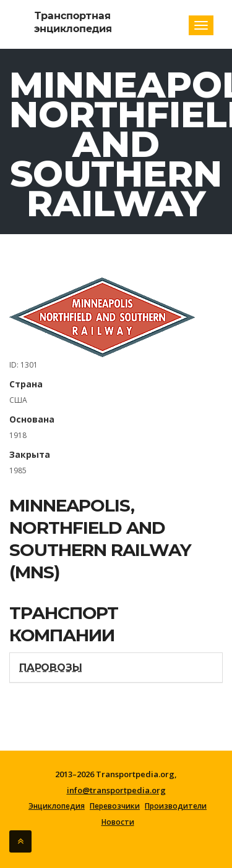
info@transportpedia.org (116, 790)
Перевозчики (115, 806)
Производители (176, 806)
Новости (118, 822)
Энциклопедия (57, 806)
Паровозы (50, 668)
